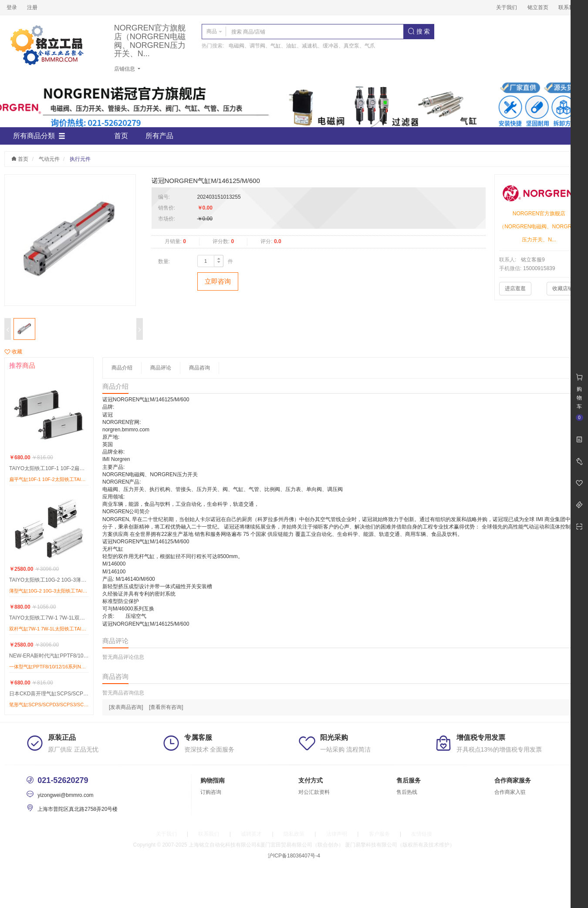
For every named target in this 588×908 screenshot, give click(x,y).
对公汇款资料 (314, 792)
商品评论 (161, 368)
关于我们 (507, 7)
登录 (12, 7)
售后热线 (407, 792)
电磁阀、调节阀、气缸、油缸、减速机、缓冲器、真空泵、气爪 (302, 46)
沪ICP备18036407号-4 (294, 856)
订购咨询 (211, 792)
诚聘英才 (251, 834)
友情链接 (422, 834)
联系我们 (569, 7)
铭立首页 (538, 7)
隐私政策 (294, 834)
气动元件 (49, 159)
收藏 (13, 352)
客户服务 (379, 834)
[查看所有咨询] (166, 707)
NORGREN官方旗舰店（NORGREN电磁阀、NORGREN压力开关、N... (150, 41)
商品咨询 (199, 368)
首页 (121, 136)
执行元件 (80, 159)
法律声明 (337, 834)
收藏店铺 (563, 288)
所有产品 (159, 136)
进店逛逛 (515, 288)
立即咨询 (218, 281)
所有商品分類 (39, 136)
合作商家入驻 (510, 792)
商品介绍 (122, 368)
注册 (32, 7)
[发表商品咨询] (126, 707)
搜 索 (419, 31)
